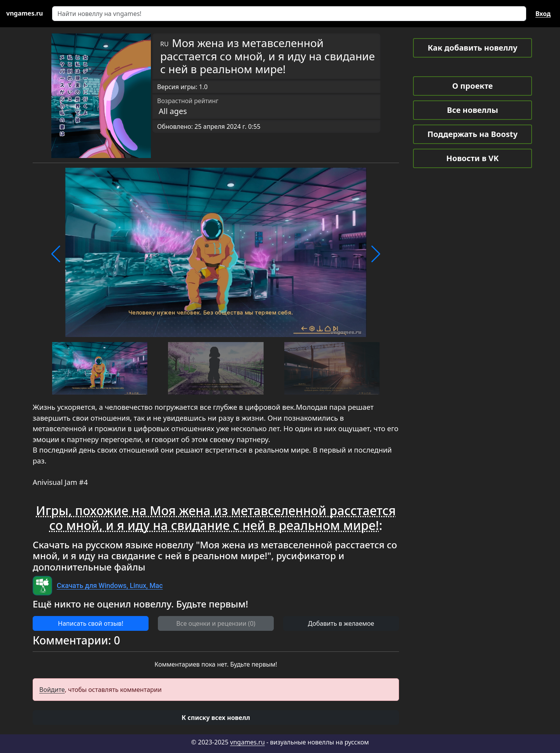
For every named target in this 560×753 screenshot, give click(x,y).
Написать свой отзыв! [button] (91, 623)
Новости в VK (473, 158)
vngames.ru (248, 742)
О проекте (472, 86)
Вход (543, 14)
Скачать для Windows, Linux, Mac (110, 586)
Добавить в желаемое (341, 623)
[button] (56, 254)
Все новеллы (472, 110)
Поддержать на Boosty (472, 134)
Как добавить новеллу (473, 48)
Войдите (52, 690)
